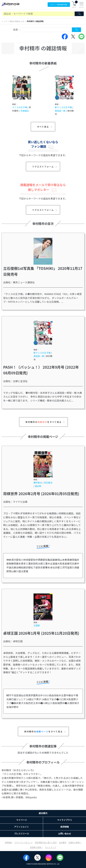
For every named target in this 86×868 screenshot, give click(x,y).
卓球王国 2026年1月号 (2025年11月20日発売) (41, 633)
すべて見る (45, 127)
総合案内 (43, 813)
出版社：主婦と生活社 (15, 381)
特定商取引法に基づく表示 (46, 843)
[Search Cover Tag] (76, 30)
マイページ (22, 820)
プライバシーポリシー (24, 843)
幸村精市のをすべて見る (45, 422)
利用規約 (8, 843)
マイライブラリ (65, 820)
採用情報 (65, 827)
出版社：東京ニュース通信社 (19, 282)
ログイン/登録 (59, 5)
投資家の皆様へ (36, 847)
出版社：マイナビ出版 (15, 502)
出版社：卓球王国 (13, 641)
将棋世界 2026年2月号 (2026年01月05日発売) (41, 494)
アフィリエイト (22, 827)
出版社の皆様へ (75, 843)
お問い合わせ (65, 834)
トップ (4, 21)
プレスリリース (22, 834)
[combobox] (46, 30)
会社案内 (63, 843)
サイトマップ (51, 847)
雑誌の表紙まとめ (17, 21)
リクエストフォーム (45, 167)
